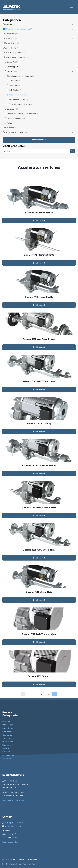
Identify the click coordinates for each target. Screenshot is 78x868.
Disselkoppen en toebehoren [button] (21, 76)
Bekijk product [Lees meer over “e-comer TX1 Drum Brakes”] (39, 221)
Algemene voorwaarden (13, 800)
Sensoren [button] (12, 109)
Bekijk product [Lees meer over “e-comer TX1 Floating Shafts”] (39, 263)
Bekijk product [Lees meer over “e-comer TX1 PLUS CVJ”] (39, 431)
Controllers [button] (12, 34)
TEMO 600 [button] (15, 85)
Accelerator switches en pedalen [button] (23, 114)
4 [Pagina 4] (42, 694)
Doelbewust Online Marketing (24, 864)
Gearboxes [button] (11, 38)
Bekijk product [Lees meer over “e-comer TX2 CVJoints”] (39, 684)
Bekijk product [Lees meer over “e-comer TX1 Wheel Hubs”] (39, 600)
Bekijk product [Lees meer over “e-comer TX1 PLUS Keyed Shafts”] (39, 516)
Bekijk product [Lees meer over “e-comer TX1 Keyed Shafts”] (39, 305)
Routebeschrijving (10, 842)
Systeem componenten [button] (17, 57)
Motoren (6, 721)
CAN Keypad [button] (14, 67)
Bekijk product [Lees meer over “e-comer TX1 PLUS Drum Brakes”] (39, 474)
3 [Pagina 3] (36, 694)
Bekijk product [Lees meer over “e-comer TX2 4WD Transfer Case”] (39, 642)
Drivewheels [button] (12, 48)
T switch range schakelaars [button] (22, 104)
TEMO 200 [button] (15, 81)
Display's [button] (13, 62)
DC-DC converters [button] (16, 118)
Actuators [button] (11, 128)
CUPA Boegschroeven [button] (16, 132)
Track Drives (8, 738)
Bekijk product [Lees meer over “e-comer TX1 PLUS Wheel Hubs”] (39, 558)
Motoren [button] (11, 24)
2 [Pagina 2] (29, 694)
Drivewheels (8, 742)
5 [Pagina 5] (48, 694)
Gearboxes (7, 735)
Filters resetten (39, 140)
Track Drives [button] (12, 43)
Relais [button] (11, 123)
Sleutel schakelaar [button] (18, 100)
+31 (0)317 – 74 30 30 (14, 823)
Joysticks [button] (12, 71)
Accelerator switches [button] (19, 95)
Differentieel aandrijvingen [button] (19, 29)
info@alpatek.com (13, 826)
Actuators (7, 759)
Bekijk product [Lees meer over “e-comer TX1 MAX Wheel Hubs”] (39, 389)
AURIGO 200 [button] (15, 90)
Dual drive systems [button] (15, 53)
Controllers (7, 732)
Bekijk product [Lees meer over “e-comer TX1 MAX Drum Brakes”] (39, 347)
